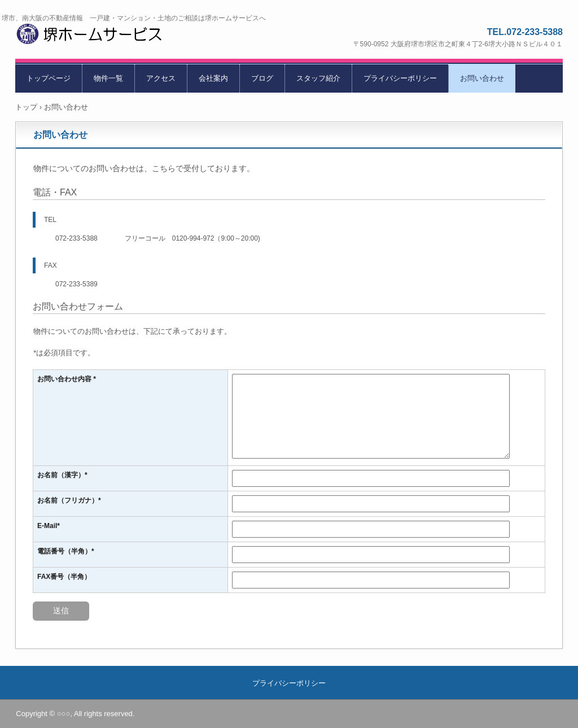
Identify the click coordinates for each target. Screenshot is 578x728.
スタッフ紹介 (318, 78)
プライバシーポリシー (400, 78)
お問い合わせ (482, 78)
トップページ (49, 78)
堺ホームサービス (103, 36)
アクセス (161, 78)
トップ (26, 107)
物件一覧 (108, 78)
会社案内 (213, 78)
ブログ (262, 78)
